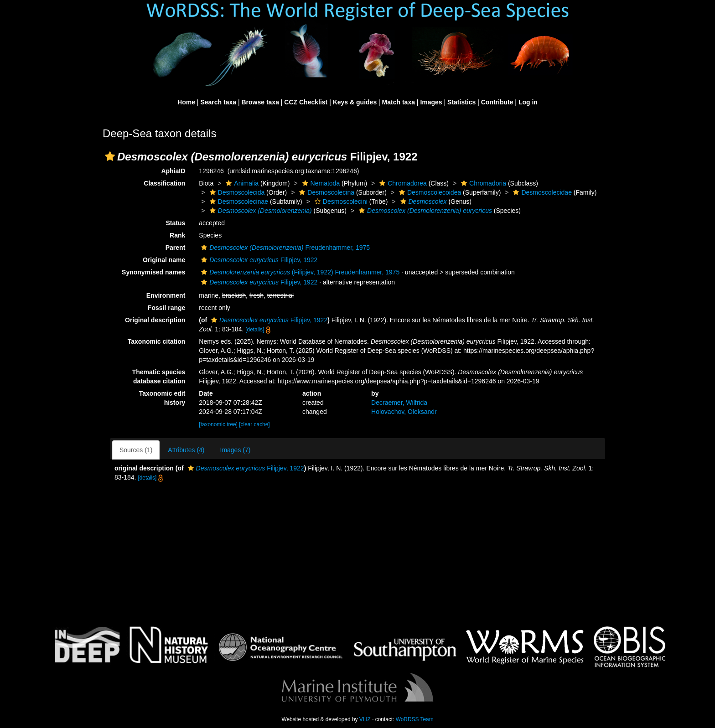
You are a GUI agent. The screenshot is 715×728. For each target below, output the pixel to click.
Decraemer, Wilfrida (399, 403)
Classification (164, 183)
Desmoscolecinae (238, 201)
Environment (166, 295)
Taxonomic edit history (162, 398)
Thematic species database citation (159, 377)
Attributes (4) (186, 450)
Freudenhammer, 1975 (284, 248)
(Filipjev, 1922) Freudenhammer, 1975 (299, 272)
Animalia (241, 183)
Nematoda (320, 183)
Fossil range (166, 308)
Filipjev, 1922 (258, 260)
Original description (155, 320)
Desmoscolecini (340, 201)
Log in (528, 102)
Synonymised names (153, 272)
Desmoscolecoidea (429, 192)
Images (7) (236, 450)
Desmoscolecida (236, 192)
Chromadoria (482, 183)
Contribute (497, 102)
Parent (176, 248)
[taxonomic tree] (218, 424)
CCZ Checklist (306, 102)
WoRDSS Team (415, 719)
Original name (164, 260)
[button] (110, 156)
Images (431, 102)
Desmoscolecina (326, 192)
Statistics (461, 102)
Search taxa (218, 102)
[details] (255, 330)
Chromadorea (402, 183)
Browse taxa (260, 102)
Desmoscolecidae (541, 192)
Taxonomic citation (157, 341)
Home (186, 102)
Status (176, 223)
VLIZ (365, 719)
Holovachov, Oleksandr (404, 412)
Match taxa (399, 102)
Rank (177, 235)
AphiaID (173, 171)
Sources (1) (136, 450)
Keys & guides (355, 102)
